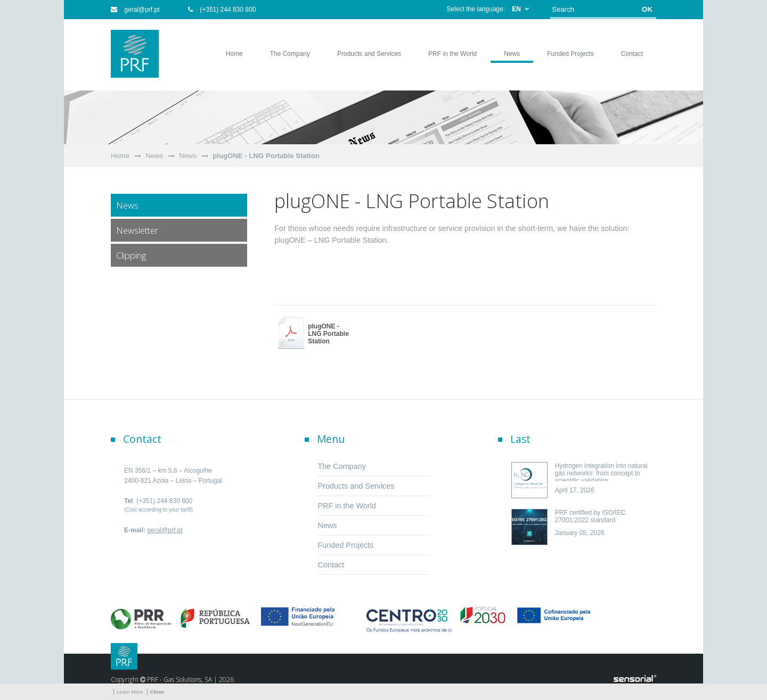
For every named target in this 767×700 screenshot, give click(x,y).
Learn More (130, 692)
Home (120, 156)
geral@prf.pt (135, 10)
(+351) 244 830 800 (222, 10)
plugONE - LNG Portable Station (266, 156)
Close (157, 692)
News (154, 156)
